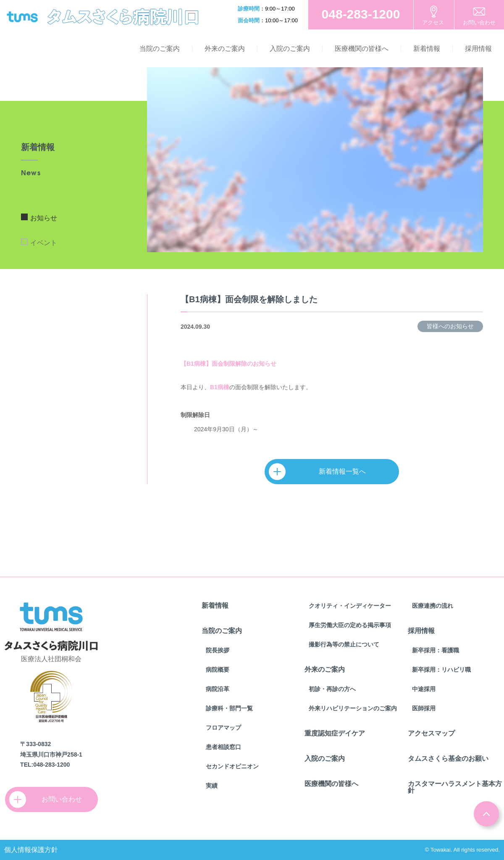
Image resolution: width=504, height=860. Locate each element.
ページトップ (486, 814)
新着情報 (427, 49)
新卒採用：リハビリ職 (441, 670)
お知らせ (44, 218)
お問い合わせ (479, 22)
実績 (212, 786)
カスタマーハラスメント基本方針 (455, 787)
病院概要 (218, 670)
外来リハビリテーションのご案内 (353, 708)
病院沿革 (218, 689)
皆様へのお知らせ (450, 326)
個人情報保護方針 (31, 850)
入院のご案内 (290, 49)
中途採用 (424, 689)
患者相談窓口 (223, 747)
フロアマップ (223, 728)
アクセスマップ (431, 733)
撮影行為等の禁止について (344, 644)
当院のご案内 (160, 49)
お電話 (361, 15)
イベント (44, 243)
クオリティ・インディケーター (350, 606)
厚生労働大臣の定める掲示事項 (350, 625)
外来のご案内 (225, 49)
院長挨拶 (218, 650)
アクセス (433, 22)
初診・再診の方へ (332, 689)
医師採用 (424, 708)
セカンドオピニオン (232, 766)
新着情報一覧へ (321, 472)
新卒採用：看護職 (436, 650)
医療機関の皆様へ (362, 49)
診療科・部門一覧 (229, 708)
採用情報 (478, 49)
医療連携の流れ (433, 606)
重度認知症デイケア (335, 733)
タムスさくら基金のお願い (448, 758)
